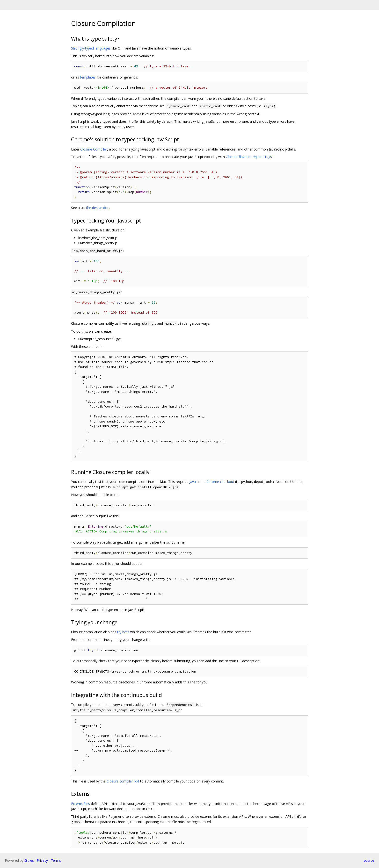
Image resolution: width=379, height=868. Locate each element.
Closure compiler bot (123, 781)
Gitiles (29, 860)
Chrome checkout (220, 482)
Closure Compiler (94, 149)
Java (193, 482)
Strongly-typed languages (91, 48)
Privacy (42, 860)
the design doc (98, 208)
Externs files (80, 804)
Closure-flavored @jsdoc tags (249, 157)
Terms (56, 860)
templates (88, 77)
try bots (123, 632)
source (369, 860)
